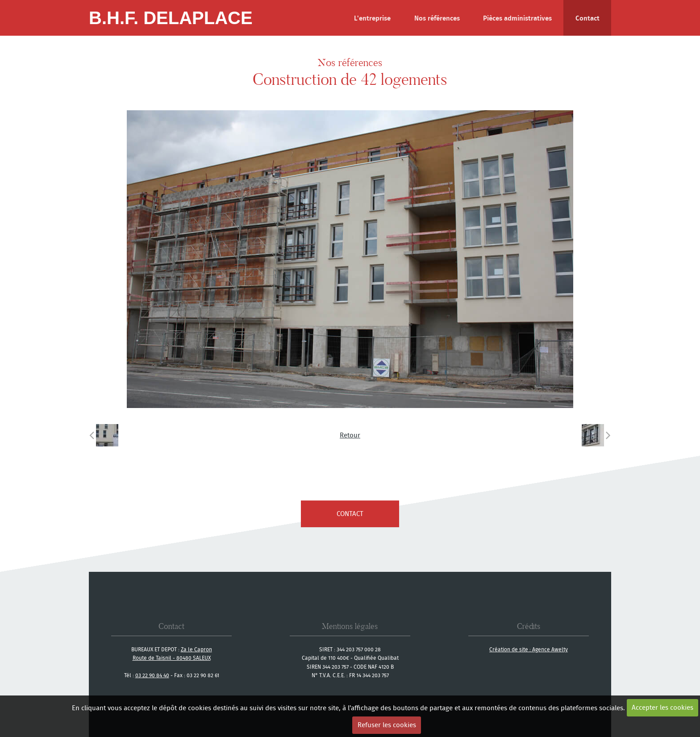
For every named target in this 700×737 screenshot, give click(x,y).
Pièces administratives (517, 18)
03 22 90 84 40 (152, 675)
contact (350, 514)
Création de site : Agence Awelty (529, 649)
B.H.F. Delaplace (171, 18)
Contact (587, 18)
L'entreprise (372, 18)
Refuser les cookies (387, 725)
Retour (350, 435)
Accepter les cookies (662, 707)
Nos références (437, 18)
